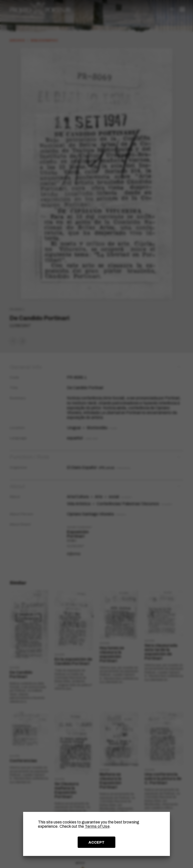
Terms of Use (97, 826)
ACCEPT (96, 842)
